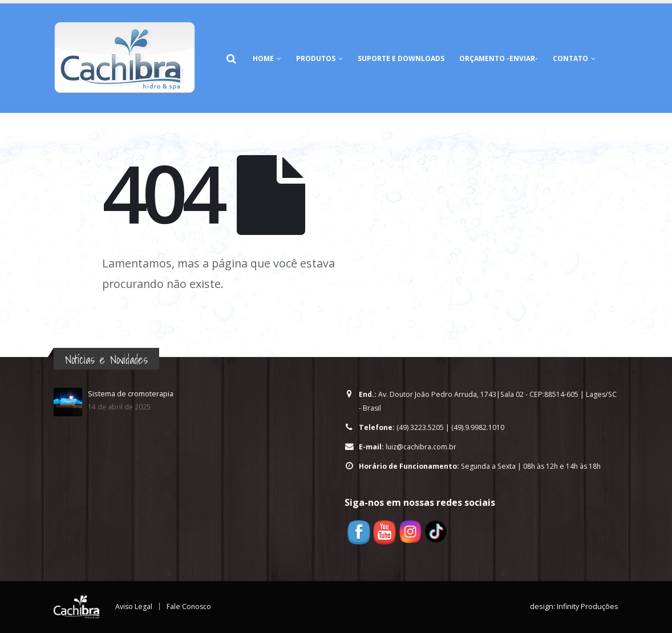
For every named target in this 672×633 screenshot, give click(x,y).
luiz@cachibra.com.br (422, 447)
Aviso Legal (134, 606)
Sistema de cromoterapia (131, 394)
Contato (570, 58)
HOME (263, 58)
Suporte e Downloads (401, 58)
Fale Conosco (190, 606)
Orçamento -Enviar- (499, 58)
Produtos (316, 58)
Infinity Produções (588, 606)
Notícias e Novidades (106, 360)
